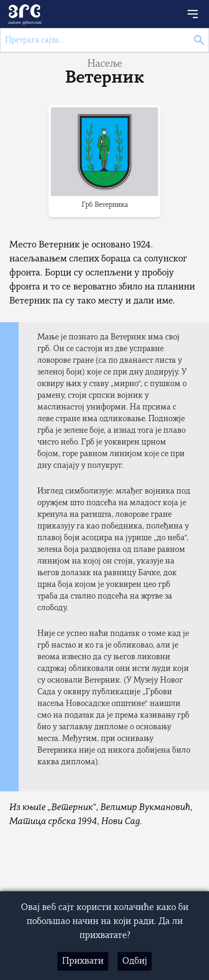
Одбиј (135, 961)
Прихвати (83, 961)
